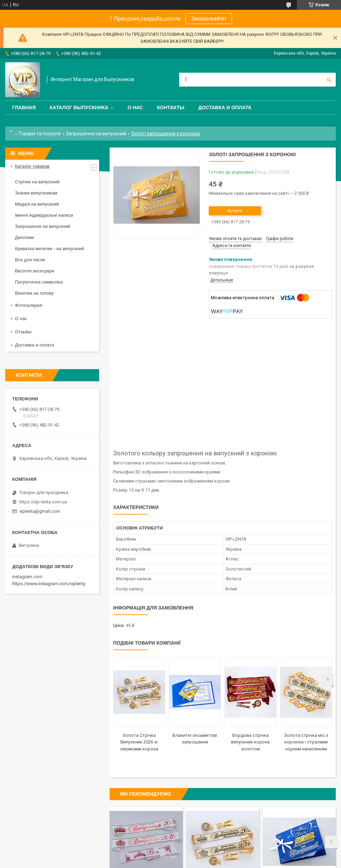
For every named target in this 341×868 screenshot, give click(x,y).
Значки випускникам (36, 193)
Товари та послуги (39, 134)
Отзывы (23, 332)
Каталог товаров (32, 166)
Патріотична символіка (39, 282)
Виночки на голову (34, 293)
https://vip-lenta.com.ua (43, 502)
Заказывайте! (209, 19)
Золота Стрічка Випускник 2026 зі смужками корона (139, 742)
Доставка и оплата (225, 107)
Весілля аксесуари (34, 271)
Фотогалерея (29, 305)
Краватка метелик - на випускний (49, 249)
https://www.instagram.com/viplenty (49, 584)
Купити (235, 211)
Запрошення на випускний (96, 134)
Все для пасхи (30, 260)
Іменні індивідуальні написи (44, 215)
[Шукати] (329, 80)
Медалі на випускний (37, 204)
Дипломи (24, 237)
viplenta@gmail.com (40, 511)
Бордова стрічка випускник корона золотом (250, 742)
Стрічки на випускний (37, 182)
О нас (135, 107)
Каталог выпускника (79, 107)
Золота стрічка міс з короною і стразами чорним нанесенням (306, 742)
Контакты (170, 107)
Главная (24, 107)
